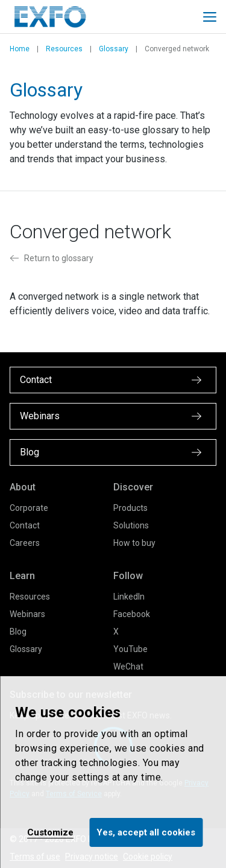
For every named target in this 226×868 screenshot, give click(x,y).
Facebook (132, 614)
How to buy (134, 543)
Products (130, 508)
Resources (64, 49)
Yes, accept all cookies (146, 832)
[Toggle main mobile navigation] (210, 17)
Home (20, 49)
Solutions (131, 525)
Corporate (29, 508)
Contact (25, 525)
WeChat (128, 667)
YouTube (130, 649)
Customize (50, 832)
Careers (25, 543)
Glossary (114, 49)
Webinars (27, 614)
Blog (18, 632)
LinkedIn (129, 597)
